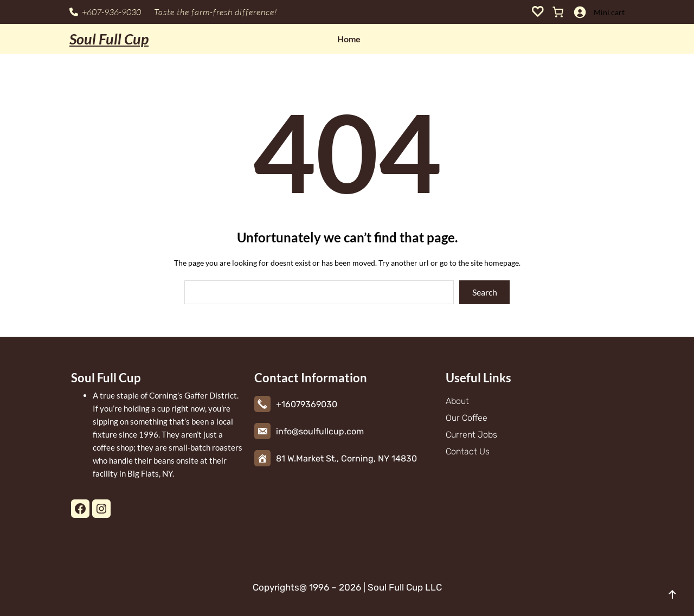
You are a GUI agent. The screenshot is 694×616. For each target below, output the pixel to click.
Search (485, 292)
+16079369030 (307, 404)
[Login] (580, 12)
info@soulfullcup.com (320, 431)
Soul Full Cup (109, 39)
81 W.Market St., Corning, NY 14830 (346, 458)
